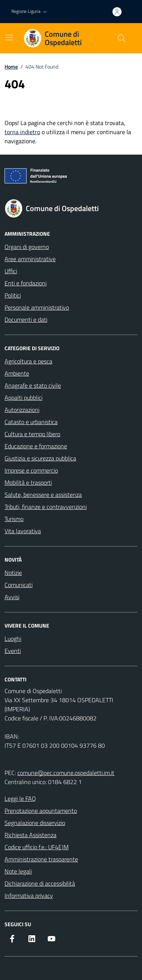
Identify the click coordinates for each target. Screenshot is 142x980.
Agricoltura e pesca (28, 361)
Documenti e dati (26, 319)
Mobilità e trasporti (28, 482)
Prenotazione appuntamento (41, 811)
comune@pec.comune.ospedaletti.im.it (66, 773)
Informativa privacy (29, 895)
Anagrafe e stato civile (33, 385)
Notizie (13, 573)
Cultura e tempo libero (32, 434)
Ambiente (17, 373)
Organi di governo (27, 247)
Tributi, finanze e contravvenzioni (46, 507)
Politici (13, 295)
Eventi (13, 651)
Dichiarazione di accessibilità (40, 883)
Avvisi (12, 597)
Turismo (14, 519)
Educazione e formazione (36, 446)
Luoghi (13, 639)
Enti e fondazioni (26, 283)
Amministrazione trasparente (41, 859)
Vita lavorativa (23, 531)
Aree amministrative (30, 259)
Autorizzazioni (22, 410)
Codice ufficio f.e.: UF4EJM (37, 847)
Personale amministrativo (37, 307)
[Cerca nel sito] (122, 38)
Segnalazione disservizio (35, 823)
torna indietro (22, 132)
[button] (30, 12)
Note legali (18, 871)
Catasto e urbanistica (31, 422)
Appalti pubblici (23, 398)
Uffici (11, 271)
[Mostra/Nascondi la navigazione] (9, 38)
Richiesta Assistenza (30, 835)
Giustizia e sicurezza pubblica (40, 458)
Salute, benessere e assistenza (43, 495)
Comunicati (19, 585)
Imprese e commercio (31, 470)
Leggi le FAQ (20, 798)
